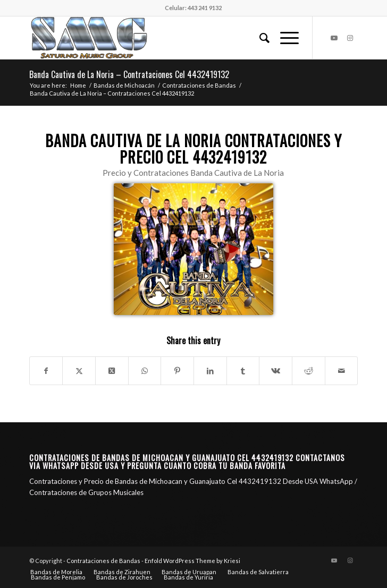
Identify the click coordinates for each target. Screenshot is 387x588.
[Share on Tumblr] (243, 371)
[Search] (259, 38)
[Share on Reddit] (309, 371)
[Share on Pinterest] (177, 371)
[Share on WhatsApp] (145, 371)
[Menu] (284, 38)
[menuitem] (259, 38)
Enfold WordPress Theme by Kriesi (192, 561)
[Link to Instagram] (350, 38)
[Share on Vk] (276, 371)
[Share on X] (79, 371)
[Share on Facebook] (46, 371)
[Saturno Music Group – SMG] (161, 38)
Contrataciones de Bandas (103, 561)
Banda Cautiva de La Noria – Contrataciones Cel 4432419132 (129, 74)
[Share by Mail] (342, 371)
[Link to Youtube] (334, 38)
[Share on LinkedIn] (210, 371)
